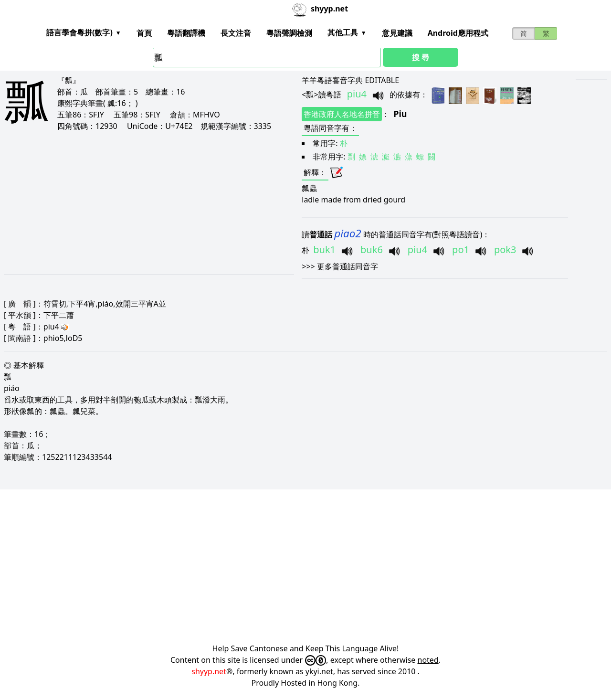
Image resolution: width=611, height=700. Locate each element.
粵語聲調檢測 (289, 33)
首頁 (144, 33)
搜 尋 (421, 57)
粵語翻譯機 (186, 33)
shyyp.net (209, 671)
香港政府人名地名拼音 (342, 114)
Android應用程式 (458, 33)
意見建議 (397, 33)
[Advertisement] (134, 202)
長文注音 (236, 33)
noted (428, 660)
